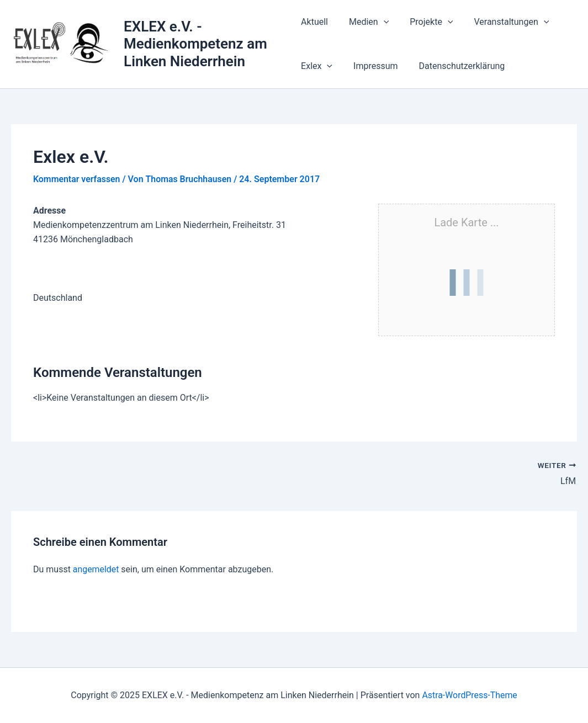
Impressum (372, 66)
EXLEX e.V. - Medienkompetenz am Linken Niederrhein (196, 44)
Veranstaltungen (501, 22)
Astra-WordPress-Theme (470, 695)
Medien (365, 22)
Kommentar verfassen (77, 179)
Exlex (317, 66)
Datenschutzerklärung (455, 66)
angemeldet (96, 569)
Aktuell (314, 22)
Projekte (425, 22)
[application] (380, 22)
